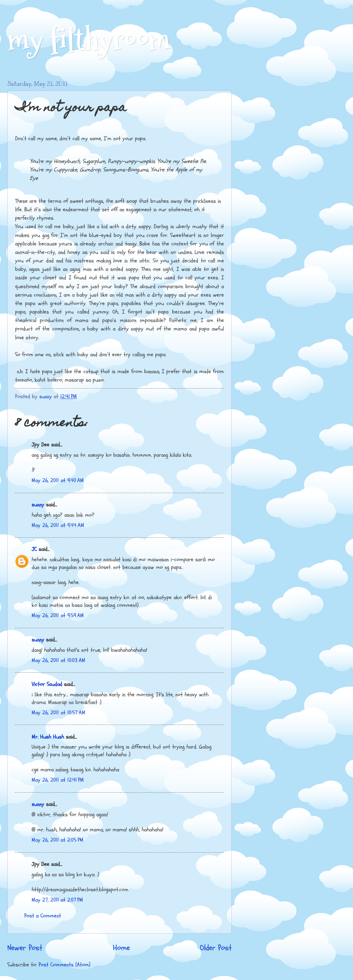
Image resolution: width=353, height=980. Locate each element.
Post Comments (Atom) (65, 965)
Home (121, 948)
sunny (38, 505)
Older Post (216, 948)
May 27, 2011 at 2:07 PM (57, 900)
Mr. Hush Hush (48, 737)
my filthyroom (89, 40)
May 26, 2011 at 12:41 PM (58, 780)
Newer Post (25, 948)
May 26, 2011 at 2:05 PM (58, 840)
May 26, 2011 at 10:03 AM (58, 660)
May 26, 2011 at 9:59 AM (58, 615)
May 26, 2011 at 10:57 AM (58, 713)
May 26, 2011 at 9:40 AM (58, 480)
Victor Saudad (47, 684)
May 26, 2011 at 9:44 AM (58, 525)
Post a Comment (43, 916)
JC (34, 549)
